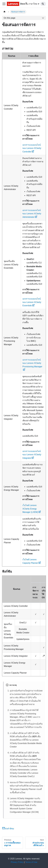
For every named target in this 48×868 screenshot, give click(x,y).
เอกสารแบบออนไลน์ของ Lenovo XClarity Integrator (32, 455)
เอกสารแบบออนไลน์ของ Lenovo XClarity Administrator (32, 214)
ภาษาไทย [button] (31, 4)
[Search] (43, 4)
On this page (10, 18)
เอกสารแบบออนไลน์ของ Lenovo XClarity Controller (32, 148)
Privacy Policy (17, 862)
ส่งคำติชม (8, 829)
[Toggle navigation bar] (4, 4)
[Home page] (4, 12)
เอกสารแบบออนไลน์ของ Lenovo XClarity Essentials (32, 302)
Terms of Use (31, 862)
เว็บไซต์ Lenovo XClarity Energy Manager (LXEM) (32, 509)
